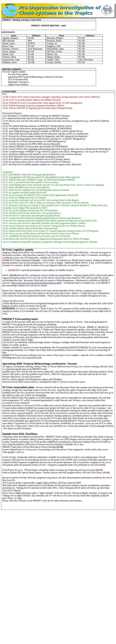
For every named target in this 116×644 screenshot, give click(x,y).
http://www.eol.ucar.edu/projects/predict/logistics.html (36, 283)
